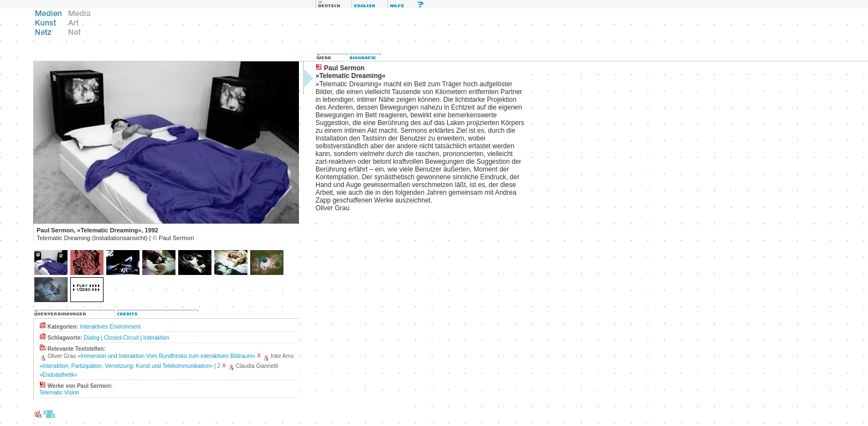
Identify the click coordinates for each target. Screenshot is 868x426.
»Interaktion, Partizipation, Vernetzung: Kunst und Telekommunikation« (126, 366)
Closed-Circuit (122, 338)
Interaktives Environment (110, 327)
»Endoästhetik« (58, 375)
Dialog (91, 338)
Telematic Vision (59, 393)
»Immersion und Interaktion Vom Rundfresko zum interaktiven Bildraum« (166, 356)
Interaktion (156, 338)
